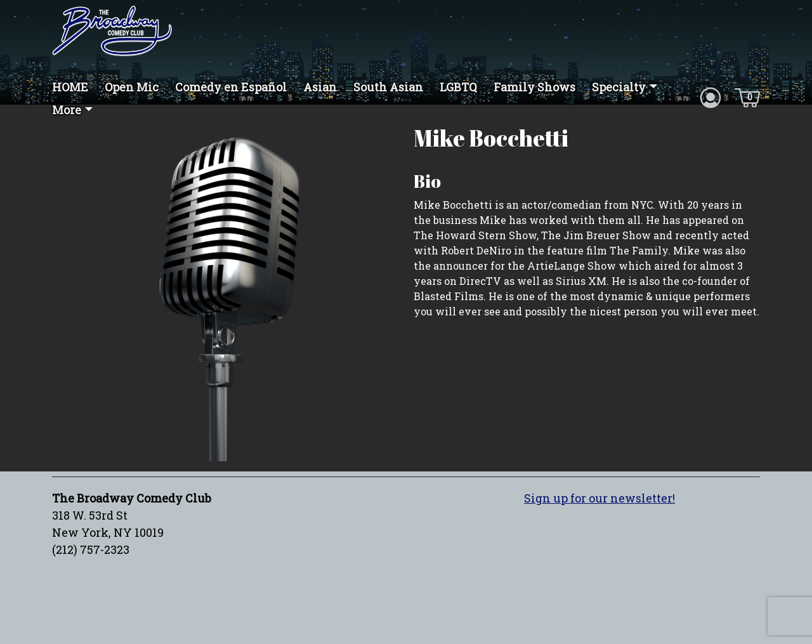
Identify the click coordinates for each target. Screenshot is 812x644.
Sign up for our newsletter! (599, 498)
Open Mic (132, 87)
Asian (320, 87)
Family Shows (534, 87)
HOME (70, 87)
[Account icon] (710, 96)
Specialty (619, 87)
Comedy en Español (231, 87)
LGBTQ (458, 87)
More (67, 110)
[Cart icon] (747, 96)
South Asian (388, 87)
